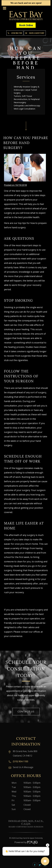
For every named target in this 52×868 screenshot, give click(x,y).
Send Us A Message (23, 767)
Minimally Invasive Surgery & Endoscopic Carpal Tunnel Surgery (27, 90)
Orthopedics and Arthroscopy (27, 106)
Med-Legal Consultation (24, 109)
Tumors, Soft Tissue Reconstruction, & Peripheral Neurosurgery (27, 99)
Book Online (26, 25)
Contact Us (26, 712)
